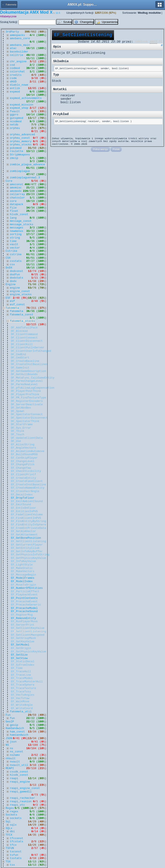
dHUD (13, 82)
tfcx (13, 845)
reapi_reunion (21, 802)
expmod (15, 92)
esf (12, 301)
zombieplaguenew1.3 (25, 178)
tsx (12, 865)
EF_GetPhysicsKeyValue (28, 558)
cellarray (17, 194)
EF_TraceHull (21, 672)
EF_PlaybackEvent (24, 595)
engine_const (20, 291)
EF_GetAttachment (24, 535)
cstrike (16, 254)
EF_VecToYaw (20, 698)
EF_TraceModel (22, 678)
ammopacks (17, 35)
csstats (16, 261)
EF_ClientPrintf (23, 475)
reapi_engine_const (25, 788)
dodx (13, 281)
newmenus (16, 231)
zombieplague (20, 171)
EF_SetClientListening (28, 632)
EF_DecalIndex (22, 495)
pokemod (16, 148)
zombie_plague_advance (27, 165)
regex (14, 812)
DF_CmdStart (20, 358)
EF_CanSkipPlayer (24, 458)
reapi (14, 778)
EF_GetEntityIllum (25, 548)
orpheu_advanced (22, 135)
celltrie (16, 55)
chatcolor (17, 198)
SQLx (9, 828)
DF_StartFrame (22, 424)
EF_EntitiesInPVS (24, 511)
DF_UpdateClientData (27, 438)
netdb (14, 125)
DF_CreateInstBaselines (29, 364)
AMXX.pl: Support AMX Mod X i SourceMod (82, 4)
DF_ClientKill (22, 344)
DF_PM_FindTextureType (28, 398)
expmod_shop (19, 108)
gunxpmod (16, 118)
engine (15, 288)
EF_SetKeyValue (23, 642)
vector (15, 248)
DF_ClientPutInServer (28, 348)
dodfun (15, 275)
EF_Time (17, 668)
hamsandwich (19, 735)
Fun (8, 715)
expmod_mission (22, 105)
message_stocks (22, 224)
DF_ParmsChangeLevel (27, 381)
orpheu (15, 128)
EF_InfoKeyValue (23, 561)
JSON (9, 738)
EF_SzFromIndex (23, 665)
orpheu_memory (21, 141)
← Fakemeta (9, 4)
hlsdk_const (19, 214)
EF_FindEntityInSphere (28, 525)
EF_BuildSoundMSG (24, 454)
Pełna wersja (100, 149)
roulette (16, 151)
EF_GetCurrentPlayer (27, 545)
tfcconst (16, 838)
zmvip (14, 158)
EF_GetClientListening (28, 541)
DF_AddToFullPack (24, 328)
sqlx (13, 825)
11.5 (58, 13)
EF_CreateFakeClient (27, 481)
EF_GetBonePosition (26, 538)
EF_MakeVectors (23, 571)
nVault (11, 758)
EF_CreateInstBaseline (28, 485)
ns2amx (15, 755)
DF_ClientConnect (24, 338)
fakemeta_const (22, 315)
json (13, 742)
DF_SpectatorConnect (27, 414)
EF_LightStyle (22, 565)
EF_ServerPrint (23, 625)
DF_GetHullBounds (24, 374)
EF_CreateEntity (23, 478)
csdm (13, 78)
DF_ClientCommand (24, 334)
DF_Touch (18, 435)
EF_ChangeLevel (23, 461)
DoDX (9, 268)
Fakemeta (12, 308)
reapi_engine (20, 782)
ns (12, 748)
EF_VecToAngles (23, 695)
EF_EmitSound (21, 505)
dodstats (16, 278)
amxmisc (16, 188)
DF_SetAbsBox (21, 408)
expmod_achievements (26, 98)
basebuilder (19, 52)
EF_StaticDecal (23, 661)
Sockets (11, 815)
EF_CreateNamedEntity (28, 488)
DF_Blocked (19, 331)
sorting (16, 234)
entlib (15, 88)
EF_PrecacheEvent (24, 602)
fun (12, 718)
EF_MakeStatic (22, 568)
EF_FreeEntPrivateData (28, 528)
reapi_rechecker (22, 798)
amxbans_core (20, 38)
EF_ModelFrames (23, 578)
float (14, 211)
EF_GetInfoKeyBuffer (27, 551)
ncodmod (16, 122)
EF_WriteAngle (22, 705)
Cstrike (11, 251)
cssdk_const (19, 772)
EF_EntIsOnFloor (23, 508)
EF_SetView (19, 658)
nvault (15, 762)
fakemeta (16, 311)
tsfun (14, 855)
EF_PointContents (24, 598)
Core (9, 181)
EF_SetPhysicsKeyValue (28, 652)
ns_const (16, 752)
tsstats (16, 858)
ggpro (14, 115)
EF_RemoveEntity (23, 618)
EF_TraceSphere (23, 685)
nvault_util (19, 765)
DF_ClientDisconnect (27, 341)
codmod (15, 68)
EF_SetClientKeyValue (28, 628)
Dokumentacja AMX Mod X (26, 12)
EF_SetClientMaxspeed (28, 635)
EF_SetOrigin (21, 648)
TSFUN (10, 848)
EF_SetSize (19, 655)
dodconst (16, 271)
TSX (8, 862)
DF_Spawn (18, 411)
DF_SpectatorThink (25, 421)
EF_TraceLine (21, 675)
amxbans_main (20, 45)
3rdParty (12, 32)
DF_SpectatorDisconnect (29, 418)
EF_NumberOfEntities (27, 588)
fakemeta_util (21, 712)
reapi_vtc (17, 805)
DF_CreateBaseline (25, 361)
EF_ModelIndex (22, 581)
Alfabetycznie (8, 16)
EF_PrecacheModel (24, 608)
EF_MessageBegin (23, 575)
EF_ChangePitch (23, 465)
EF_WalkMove (20, 702)
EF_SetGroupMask (23, 638)
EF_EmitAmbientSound (27, 501)
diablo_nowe (19, 85)
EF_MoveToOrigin (23, 585)
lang (13, 218)
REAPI (10, 768)
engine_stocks (21, 295)
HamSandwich (15, 728)
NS (7, 745)
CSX (8, 258)
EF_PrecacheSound (24, 611)
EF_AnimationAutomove (28, 451)
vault (14, 244)
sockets (16, 818)
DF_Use (16, 441)
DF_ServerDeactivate (27, 405)
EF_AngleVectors (23, 448)
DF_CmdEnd (18, 354)
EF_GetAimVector (23, 531)
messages (16, 228)
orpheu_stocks (21, 145)
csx (12, 265)
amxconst (16, 184)
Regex (10, 808)
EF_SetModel (20, 645)
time (13, 241)
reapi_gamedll (21, 792)
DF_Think (18, 431)
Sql (8, 822)
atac (13, 48)
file (13, 208)
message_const (21, 221)
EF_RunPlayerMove (24, 621)
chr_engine (18, 62)
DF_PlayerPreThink (25, 394)
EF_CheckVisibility (26, 471)
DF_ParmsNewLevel (24, 384)
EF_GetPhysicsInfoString (30, 555)
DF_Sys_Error (21, 428)
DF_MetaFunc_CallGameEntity (33, 378)
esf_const (17, 305)
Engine (11, 284)
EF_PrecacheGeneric (26, 605)
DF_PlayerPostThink (26, 391)
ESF (8, 298)
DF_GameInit (20, 368)
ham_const (17, 732)
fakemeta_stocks (22, 321)
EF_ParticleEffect (25, 591)
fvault (15, 111)
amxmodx (16, 191)
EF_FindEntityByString (28, 521)
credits (16, 75)
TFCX (9, 835)
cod (12, 65)
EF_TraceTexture (23, 688)
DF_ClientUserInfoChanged (31, 351)
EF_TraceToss (21, 692)
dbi (12, 831)
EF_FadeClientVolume (27, 515)
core (13, 201)
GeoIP (10, 722)
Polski (116, 149)
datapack (16, 204)
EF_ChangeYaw (21, 468)
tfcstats (16, 842)
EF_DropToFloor (23, 498)
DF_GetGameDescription (28, 371)
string (15, 238)
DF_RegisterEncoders (27, 401)
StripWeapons (20, 155)
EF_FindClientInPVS (26, 518)
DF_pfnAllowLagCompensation (33, 388)
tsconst (16, 852)
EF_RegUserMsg (22, 615)
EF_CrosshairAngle (25, 491)
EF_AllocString (23, 445)
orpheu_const (20, 138)
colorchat (17, 72)
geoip (14, 725)
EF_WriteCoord (22, 708)
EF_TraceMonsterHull (27, 682)
